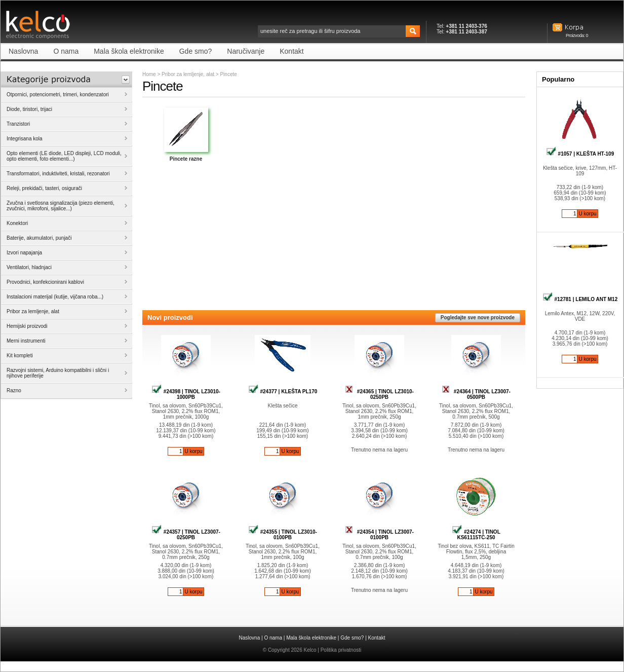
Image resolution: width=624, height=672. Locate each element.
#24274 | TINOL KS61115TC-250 (476, 535)
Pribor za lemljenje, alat (188, 74)
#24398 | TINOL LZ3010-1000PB (186, 394)
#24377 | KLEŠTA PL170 (283, 391)
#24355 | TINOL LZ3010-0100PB (283, 535)
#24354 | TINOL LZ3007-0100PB (379, 535)
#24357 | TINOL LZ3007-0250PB (186, 535)
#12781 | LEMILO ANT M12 (580, 299)
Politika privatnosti (341, 650)
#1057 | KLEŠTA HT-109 (580, 154)
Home (149, 74)
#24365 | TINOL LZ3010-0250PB (379, 394)
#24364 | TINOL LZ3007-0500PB (476, 394)
